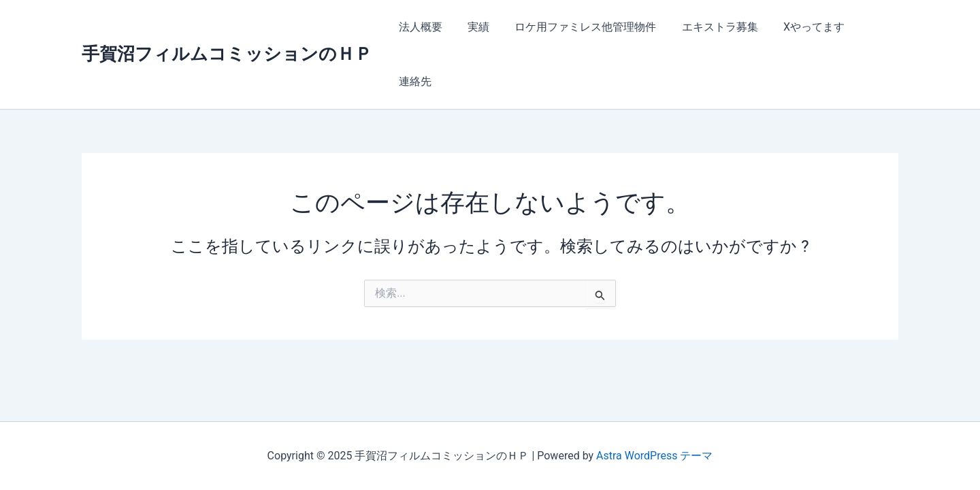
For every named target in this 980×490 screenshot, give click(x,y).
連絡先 (871, 27)
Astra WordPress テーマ (654, 456)
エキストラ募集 (712, 27)
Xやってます (802, 27)
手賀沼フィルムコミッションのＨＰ (227, 27)
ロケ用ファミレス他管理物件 (581, 27)
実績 (478, 27)
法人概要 (423, 27)
